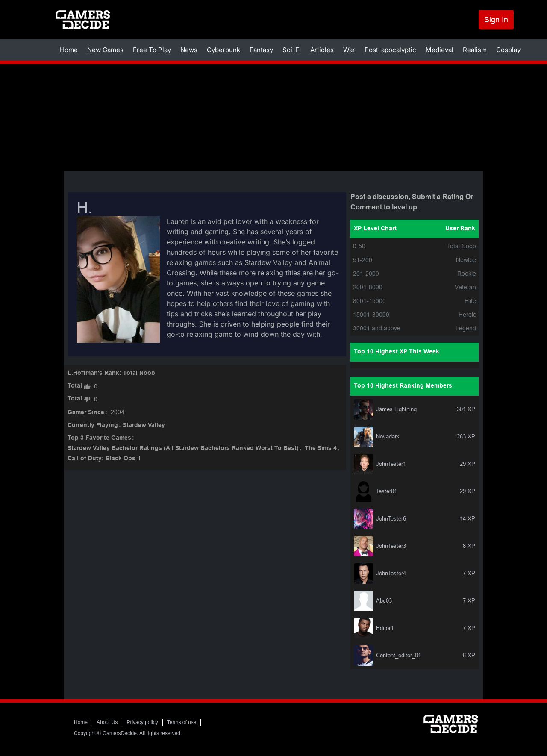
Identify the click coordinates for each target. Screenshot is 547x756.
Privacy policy (142, 722)
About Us (107, 722)
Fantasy (261, 50)
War (349, 50)
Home (69, 50)
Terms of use (182, 722)
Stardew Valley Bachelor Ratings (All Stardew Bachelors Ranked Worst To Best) (183, 449)
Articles (322, 50)
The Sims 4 (321, 449)
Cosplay (508, 50)
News (189, 50)
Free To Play (152, 50)
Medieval (440, 50)
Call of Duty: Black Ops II (104, 459)
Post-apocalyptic (390, 50)
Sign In (496, 19)
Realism (475, 50)
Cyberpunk (224, 50)
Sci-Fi (292, 50)
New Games (105, 50)
